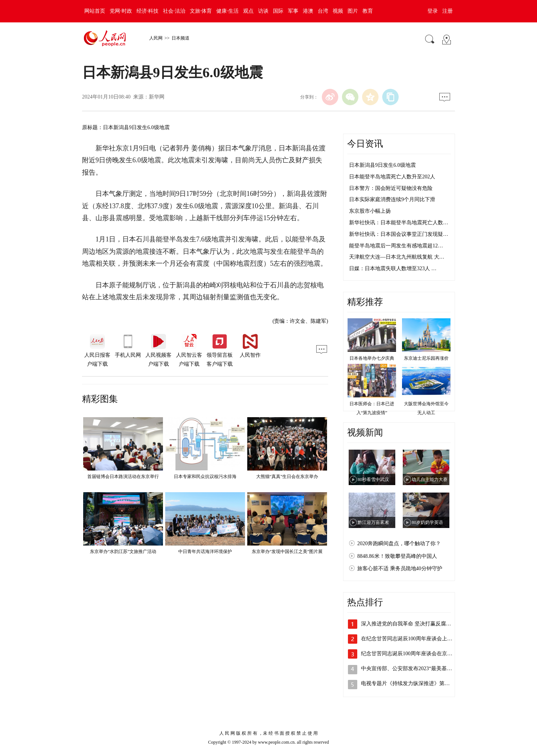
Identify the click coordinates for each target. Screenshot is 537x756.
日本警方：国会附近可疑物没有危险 (391, 188)
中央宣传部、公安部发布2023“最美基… (406, 668)
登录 (433, 11)
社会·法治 (174, 11)
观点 (248, 11)
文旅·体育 (201, 11)
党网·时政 (121, 11)
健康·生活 (227, 11)
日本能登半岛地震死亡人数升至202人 (392, 177)
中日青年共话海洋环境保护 (205, 552)
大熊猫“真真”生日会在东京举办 (287, 477)
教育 (368, 11)
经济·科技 (148, 11)
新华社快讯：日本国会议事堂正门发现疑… (399, 234)
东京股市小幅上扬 (370, 211)
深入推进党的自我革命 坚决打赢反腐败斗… (411, 624)
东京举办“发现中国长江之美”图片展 (287, 552)
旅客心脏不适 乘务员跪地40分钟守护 (400, 568)
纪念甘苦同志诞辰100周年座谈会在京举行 (409, 654)
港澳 (308, 11)
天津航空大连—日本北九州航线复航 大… (397, 257)
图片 (353, 11)
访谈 (263, 11)
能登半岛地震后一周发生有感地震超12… (396, 246)
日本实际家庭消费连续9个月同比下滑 (392, 199)
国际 (278, 11)
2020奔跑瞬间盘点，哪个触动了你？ (399, 543)
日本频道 (180, 38)
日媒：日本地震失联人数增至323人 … (393, 268)
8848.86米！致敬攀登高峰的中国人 (397, 556)
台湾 (323, 11)
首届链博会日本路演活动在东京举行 (123, 477)
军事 (293, 11)
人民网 (156, 38)
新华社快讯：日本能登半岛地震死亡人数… (399, 223)
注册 (447, 11)
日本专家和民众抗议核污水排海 (205, 477)
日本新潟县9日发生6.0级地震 (382, 165)
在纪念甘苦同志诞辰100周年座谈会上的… (409, 639)
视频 (338, 11)
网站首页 (95, 11)
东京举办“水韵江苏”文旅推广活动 (123, 552)
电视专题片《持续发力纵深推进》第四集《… (413, 683)
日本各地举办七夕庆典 (372, 358)
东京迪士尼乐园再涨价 (426, 358)
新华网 (157, 97)
